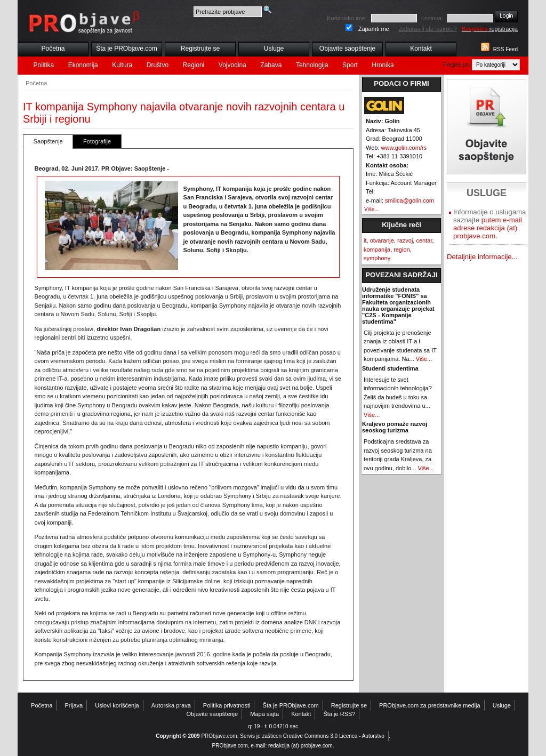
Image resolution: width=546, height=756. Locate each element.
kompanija (377, 250)
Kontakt (421, 49)
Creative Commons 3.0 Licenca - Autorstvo (334, 736)
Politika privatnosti (227, 705)
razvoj (405, 240)
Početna (53, 49)
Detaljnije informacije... (482, 257)
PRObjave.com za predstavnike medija (430, 705)
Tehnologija (312, 65)
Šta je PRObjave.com (127, 49)
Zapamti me (374, 29)
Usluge (274, 49)
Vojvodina (232, 65)
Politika (44, 65)
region (402, 250)
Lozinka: (432, 18)
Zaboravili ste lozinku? (428, 29)
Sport (350, 65)
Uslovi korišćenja (117, 705)
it (365, 240)
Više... (372, 209)
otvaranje (382, 240)
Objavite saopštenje (347, 49)
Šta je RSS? (340, 714)
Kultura (122, 65)
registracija (490, 29)
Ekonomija (83, 65)
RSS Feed (505, 49)
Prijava (74, 705)
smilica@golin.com (409, 200)
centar (424, 240)
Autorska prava (171, 705)
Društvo (158, 65)
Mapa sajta (264, 714)
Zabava (271, 65)
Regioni (194, 65)
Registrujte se (200, 49)
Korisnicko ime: (347, 18)
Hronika (383, 65)
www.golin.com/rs (404, 148)
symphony (377, 258)
